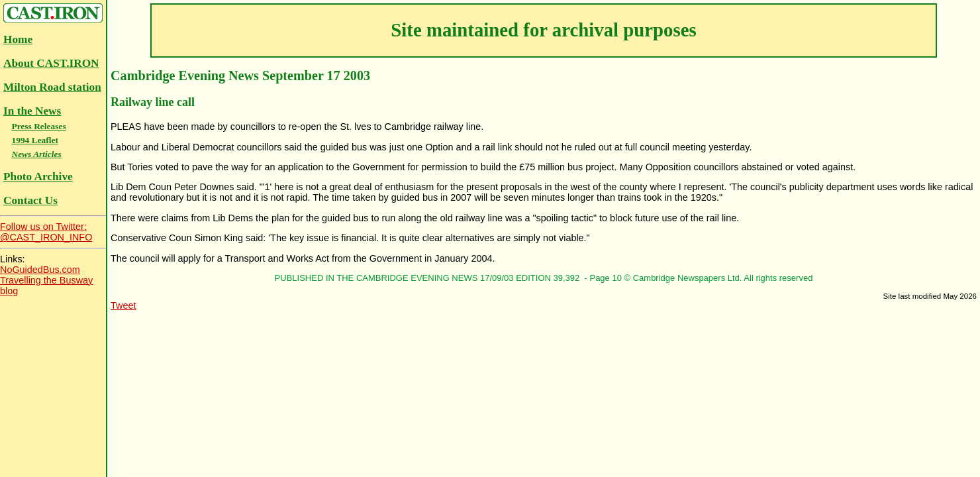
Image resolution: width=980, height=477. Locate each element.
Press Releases (38, 126)
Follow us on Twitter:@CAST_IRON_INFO (46, 232)
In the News (32, 111)
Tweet (123, 305)
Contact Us (30, 200)
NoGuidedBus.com (40, 270)
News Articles (36, 154)
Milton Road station (52, 87)
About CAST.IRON (51, 63)
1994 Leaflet (35, 140)
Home (18, 39)
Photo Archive (38, 177)
